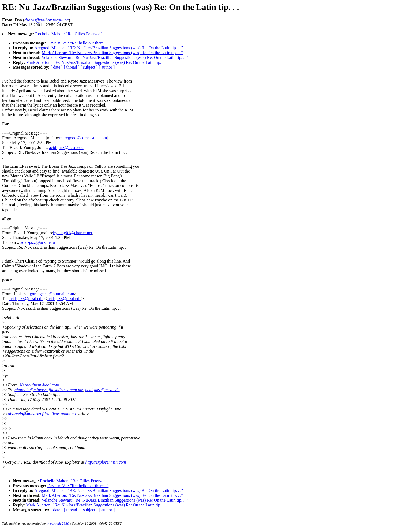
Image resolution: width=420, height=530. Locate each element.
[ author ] (107, 67)
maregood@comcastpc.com (83, 138)
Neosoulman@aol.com (39, 385)
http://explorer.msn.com (106, 462)
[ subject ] (89, 67)
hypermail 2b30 (58, 523)
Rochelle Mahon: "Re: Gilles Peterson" (69, 34)
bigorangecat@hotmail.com (50, 294)
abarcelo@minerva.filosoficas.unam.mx (49, 390)
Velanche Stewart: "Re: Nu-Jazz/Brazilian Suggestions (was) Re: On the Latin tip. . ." (115, 57)
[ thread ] (72, 67)
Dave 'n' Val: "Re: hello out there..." (78, 43)
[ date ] (57, 67)
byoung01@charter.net (73, 233)
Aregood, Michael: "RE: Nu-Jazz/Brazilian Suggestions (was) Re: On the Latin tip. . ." (109, 48)
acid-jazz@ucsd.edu (66, 148)
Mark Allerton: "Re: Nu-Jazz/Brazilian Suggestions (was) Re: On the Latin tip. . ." (112, 53)
